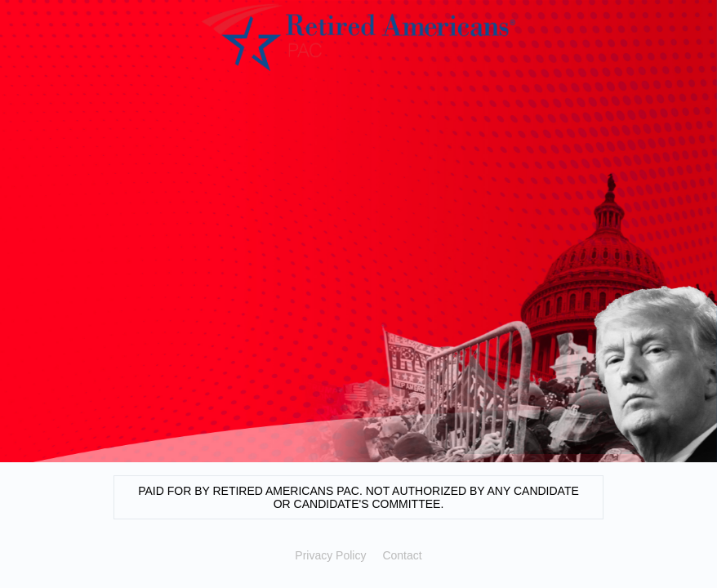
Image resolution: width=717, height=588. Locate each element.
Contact (402, 555)
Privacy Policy (330, 555)
